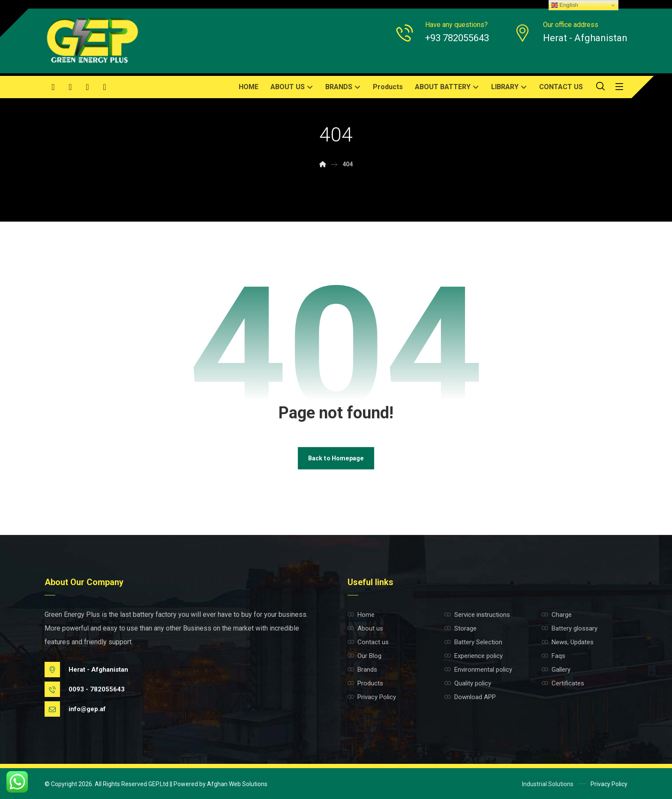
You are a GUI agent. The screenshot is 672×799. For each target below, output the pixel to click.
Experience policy (474, 656)
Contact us (368, 642)
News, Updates (568, 642)
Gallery (556, 670)
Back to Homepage (336, 458)
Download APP (470, 697)
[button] (53, 87)
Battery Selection (473, 642)
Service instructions (477, 615)
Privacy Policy (372, 697)
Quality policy (468, 683)
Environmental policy (478, 670)
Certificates (563, 683)
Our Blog (364, 656)
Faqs (553, 656)
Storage (460, 628)
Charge (557, 615)
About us (365, 628)
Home (361, 615)
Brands (362, 670)
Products (365, 683)
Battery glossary (570, 628)
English (565, 5)
